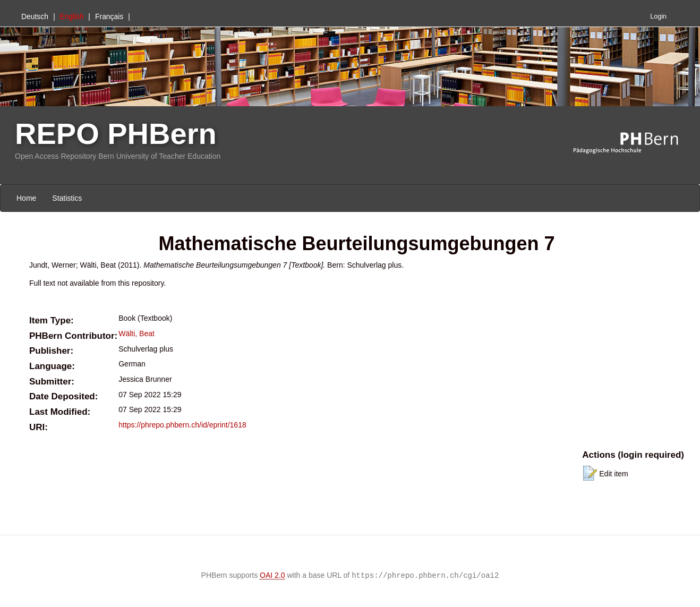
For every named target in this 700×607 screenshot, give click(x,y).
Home (26, 198)
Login (658, 16)
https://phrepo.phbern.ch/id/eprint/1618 (182, 425)
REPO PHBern (116, 134)
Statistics (67, 198)
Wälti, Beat (136, 334)
